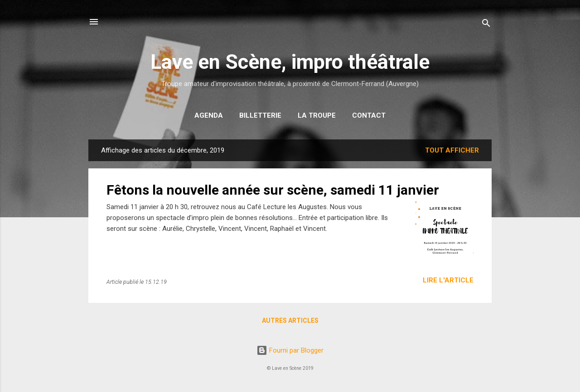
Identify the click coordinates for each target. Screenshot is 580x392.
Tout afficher (452, 150)
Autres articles (290, 320)
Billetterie (260, 115)
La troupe (317, 115)
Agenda (209, 115)
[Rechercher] (486, 25)
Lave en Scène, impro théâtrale (290, 62)
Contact (369, 115)
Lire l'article (448, 280)
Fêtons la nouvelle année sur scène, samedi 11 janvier (273, 190)
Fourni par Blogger (290, 350)
